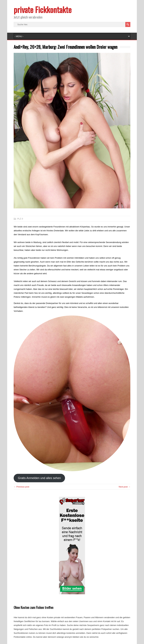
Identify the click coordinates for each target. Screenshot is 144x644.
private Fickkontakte (43, 10)
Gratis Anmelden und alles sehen (39, 478)
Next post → (124, 487)
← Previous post (21, 487)
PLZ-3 (20, 219)
